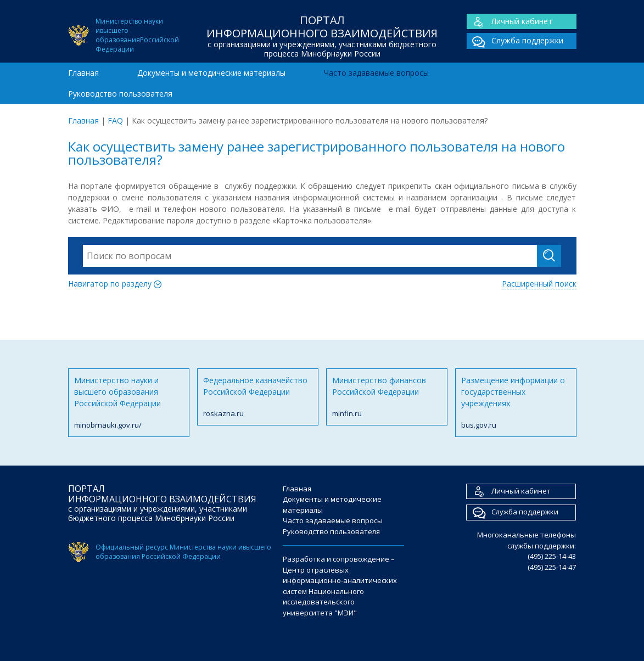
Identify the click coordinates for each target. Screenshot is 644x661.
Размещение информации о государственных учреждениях (516, 403)
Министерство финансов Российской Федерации (387, 397)
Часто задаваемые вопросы (376, 73)
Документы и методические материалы (211, 73)
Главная (83, 73)
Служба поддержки (515, 41)
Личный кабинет (509, 22)
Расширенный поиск (539, 284)
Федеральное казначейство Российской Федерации (258, 397)
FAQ (115, 121)
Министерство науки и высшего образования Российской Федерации (129, 403)
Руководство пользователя (120, 94)
